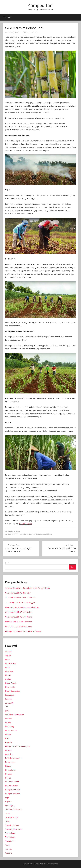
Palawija (9, 742)
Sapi (7, 798)
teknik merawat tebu (44, 534)
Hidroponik (10, 687)
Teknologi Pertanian (14, 829)
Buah (7, 667)
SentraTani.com (26, 524)
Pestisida (9, 754)
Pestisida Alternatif (13, 758)
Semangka (10, 806)
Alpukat (8, 652)
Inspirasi (9, 699)
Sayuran (9, 802)
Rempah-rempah (12, 790)
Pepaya (8, 750)
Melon (8, 734)
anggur (8, 655)
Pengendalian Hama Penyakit (18, 746)
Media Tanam (11, 731)
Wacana (9, 853)
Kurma (8, 723)
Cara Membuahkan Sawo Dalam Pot (20, 598)
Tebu (18, 531)
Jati (7, 707)
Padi (7, 738)
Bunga (8, 675)
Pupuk (8, 778)
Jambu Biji (10, 703)
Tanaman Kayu (11, 817)
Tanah (8, 813)
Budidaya (12, 531)
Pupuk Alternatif (12, 782)
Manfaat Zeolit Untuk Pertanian (19, 622)
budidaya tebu (14, 534)
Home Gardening (13, 691)
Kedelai (8, 719)
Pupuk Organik (12, 786)
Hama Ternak (11, 683)
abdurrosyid (33, 32)
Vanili (8, 845)
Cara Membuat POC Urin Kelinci (19, 612)
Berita (8, 659)
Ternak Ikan (10, 833)
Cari (7, 563)
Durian (8, 679)
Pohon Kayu (10, 770)
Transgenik (10, 841)
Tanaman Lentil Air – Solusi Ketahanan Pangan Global (28, 588)
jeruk (7, 711)
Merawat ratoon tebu (28, 534)
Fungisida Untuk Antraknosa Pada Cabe (22, 607)
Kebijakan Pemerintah (14, 715)
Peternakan (10, 762)
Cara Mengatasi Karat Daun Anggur (20, 602)
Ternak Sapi (10, 837)
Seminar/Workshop (14, 809)
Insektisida (10, 695)
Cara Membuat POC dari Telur (18, 593)
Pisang (8, 766)
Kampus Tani (40, 5)
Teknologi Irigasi (12, 825)
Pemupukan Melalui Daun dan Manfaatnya (23, 631)
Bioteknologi (11, 663)
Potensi (8, 774)
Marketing (10, 727)
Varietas (9, 849)
